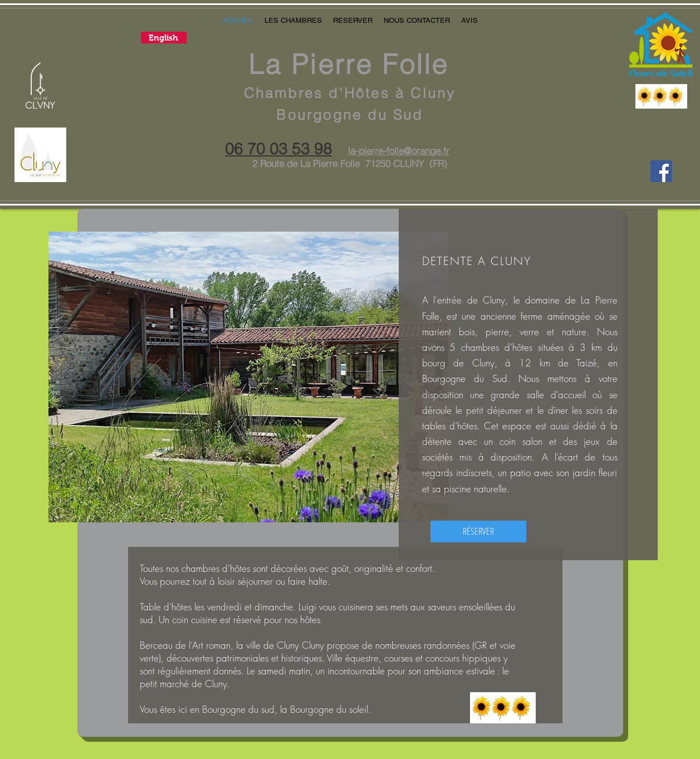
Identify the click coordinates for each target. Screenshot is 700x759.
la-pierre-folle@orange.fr (399, 151)
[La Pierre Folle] (661, 171)
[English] (164, 38)
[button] (293, 21)
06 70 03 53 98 (278, 149)
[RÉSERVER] (478, 532)
